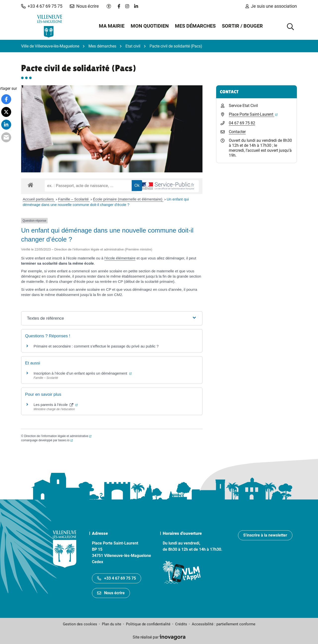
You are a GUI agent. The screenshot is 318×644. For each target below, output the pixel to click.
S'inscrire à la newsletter (265, 535)
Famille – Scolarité (74, 199)
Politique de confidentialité (148, 624)
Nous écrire (111, 593)
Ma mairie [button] (112, 26)
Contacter (237, 132)
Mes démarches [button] (195, 26)
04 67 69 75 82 (242, 123)
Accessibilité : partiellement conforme (224, 624)
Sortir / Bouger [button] (242, 26)
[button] (42, 6)
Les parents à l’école (56, 405)
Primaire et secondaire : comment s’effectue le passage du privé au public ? (96, 346)
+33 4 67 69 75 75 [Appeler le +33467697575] (117, 578)
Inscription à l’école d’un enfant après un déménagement (83, 373)
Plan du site (112, 624)
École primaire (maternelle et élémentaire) (128, 199)
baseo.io (65, 440)
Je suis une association (271, 6)
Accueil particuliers (39, 199)
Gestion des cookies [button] (80, 624)
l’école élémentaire (120, 258)
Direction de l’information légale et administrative (58, 436)
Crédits (181, 624)
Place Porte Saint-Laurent (253, 114)
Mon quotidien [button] (150, 26)
